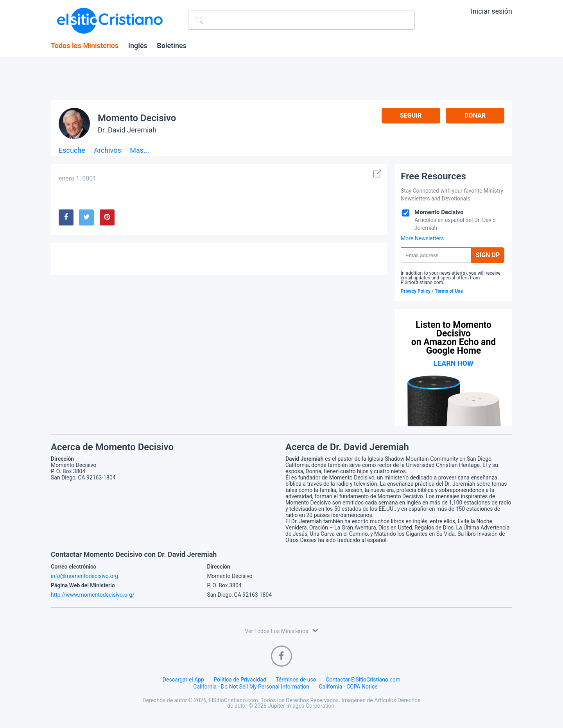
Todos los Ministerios (85, 46)
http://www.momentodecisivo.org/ (93, 595)
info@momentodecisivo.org (84, 576)
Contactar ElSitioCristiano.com (363, 680)
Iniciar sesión (491, 11)
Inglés (138, 46)
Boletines (172, 46)
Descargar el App (183, 680)
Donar (475, 115)
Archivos (108, 151)
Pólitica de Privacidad (240, 680)
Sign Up (488, 255)
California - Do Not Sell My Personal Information (251, 687)
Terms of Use (449, 291)
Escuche (72, 151)
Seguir (411, 115)
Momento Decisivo (137, 118)
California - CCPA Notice (348, 687)
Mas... (139, 151)
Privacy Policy (416, 291)
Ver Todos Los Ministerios (281, 631)
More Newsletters (422, 238)
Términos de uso (296, 680)
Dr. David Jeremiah (127, 130)
